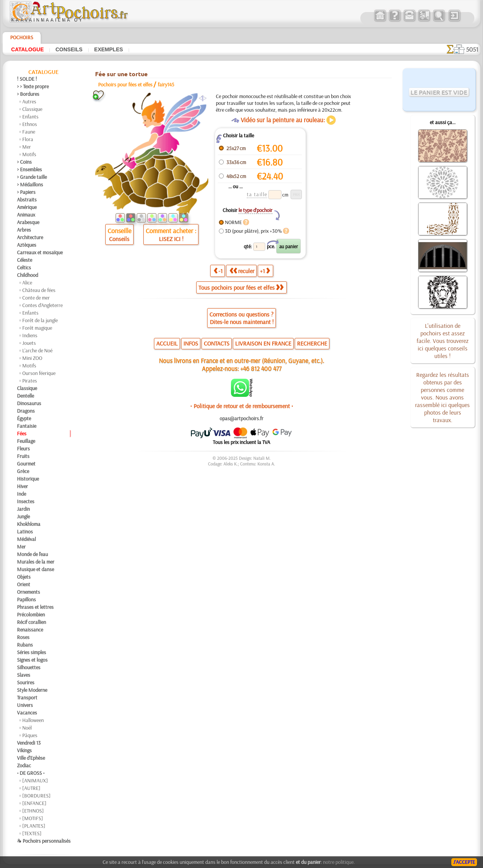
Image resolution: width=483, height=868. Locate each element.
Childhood (28, 275)
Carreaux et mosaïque (40, 252)
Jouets (29, 343)
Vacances (27, 713)
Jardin (23, 509)
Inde (22, 494)
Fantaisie (27, 426)
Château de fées (39, 290)
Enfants (30, 117)
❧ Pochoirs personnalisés (44, 841)
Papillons (26, 599)
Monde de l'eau (32, 554)
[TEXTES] (32, 833)
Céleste (25, 260)
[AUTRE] (31, 788)
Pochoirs (22, 37)
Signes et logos (32, 660)
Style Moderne (32, 690)
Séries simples (32, 652)
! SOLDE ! (27, 79)
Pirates (30, 381)
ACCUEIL (167, 343)
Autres (29, 101)
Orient (24, 584)
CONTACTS (217, 343)
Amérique (27, 207)
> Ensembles (29, 169)
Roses (23, 637)
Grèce (23, 471)
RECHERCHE (312, 343)
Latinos (25, 532)
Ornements (28, 592)
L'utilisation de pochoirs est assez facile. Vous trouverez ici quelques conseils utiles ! (443, 341)
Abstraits (27, 200)
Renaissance (30, 630)
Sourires (26, 682)
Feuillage (26, 441)
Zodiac (24, 765)
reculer (242, 271)
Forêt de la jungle (40, 320)
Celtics (24, 267)
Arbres (24, 230)
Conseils (69, 49)
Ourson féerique (39, 373)
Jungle (23, 516)
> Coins (24, 162)
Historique (28, 479)
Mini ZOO (32, 358)
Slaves (24, 675)
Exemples (109, 49)
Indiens (30, 335)
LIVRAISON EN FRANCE (263, 343)
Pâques (30, 735)
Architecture (30, 237)
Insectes (26, 501)
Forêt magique (37, 328)
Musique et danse (35, 569)
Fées (22, 433)
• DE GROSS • (31, 773)
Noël (27, 728)
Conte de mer (36, 298)
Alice (27, 283)
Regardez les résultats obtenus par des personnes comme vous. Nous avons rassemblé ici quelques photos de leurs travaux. (442, 397)
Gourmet (26, 464)
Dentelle (25, 396)
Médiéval (26, 539)
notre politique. (339, 862)
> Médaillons (30, 184)
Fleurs (23, 449)
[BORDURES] (36, 796)
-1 (218, 271)
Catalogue (27, 49)
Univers (25, 705)
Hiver (22, 486)
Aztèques (27, 245)
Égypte (24, 418)
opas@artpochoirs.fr (241, 418)
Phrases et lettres (35, 607)
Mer (27, 147)
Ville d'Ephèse (31, 758)
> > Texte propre (33, 86)
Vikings (24, 750)
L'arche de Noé (37, 350)
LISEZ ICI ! (171, 239)
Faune (29, 132)
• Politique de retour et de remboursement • (242, 406)
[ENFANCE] (34, 803)
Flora (28, 139)
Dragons (26, 411)
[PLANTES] (34, 826)
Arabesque (28, 222)
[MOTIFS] (33, 818)
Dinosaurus (29, 403)
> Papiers (26, 192)
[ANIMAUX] (35, 780)
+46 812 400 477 (261, 368)
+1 (265, 271)
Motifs (29, 154)
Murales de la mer (36, 562)
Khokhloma (29, 524)
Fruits (23, 456)
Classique (32, 109)
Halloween (33, 720)
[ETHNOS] (33, 811)
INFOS (191, 343)
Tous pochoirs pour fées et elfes (241, 287)
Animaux (26, 215)
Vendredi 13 (29, 743)
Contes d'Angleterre (42, 305)
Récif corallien (32, 622)
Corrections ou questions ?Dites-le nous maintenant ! (241, 318)
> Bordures (28, 94)
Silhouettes (29, 667)
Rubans (25, 645)
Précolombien (31, 615)
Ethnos (30, 124)
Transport (27, 697)
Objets (24, 577)
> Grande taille (32, 177)
